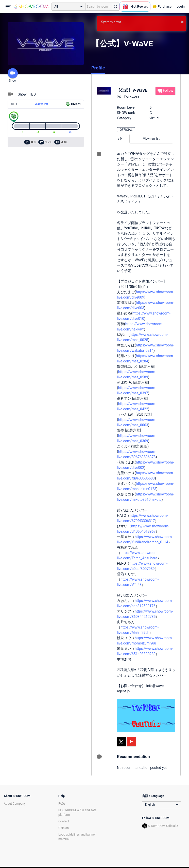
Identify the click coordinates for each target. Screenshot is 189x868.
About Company (15, 804)
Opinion (64, 828)
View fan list (151, 139)
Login (181, 6)
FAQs (62, 804)
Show (13, 75)
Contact (64, 821)
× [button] (182, 22)
